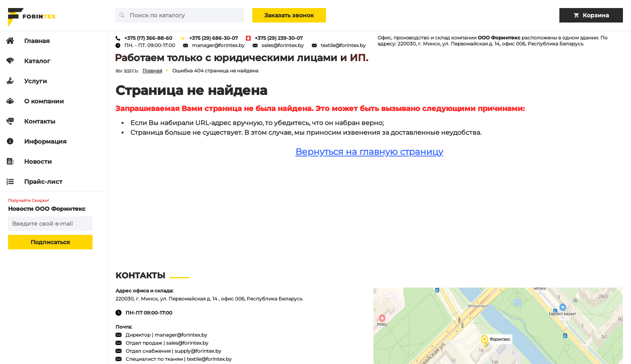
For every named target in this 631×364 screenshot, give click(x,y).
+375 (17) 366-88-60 (148, 38)
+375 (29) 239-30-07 (279, 38)
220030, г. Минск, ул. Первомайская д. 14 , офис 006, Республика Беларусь (209, 299)
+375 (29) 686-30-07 (213, 38)
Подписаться (50, 242)
